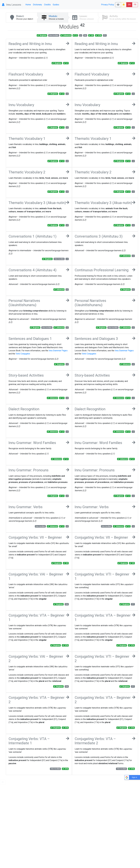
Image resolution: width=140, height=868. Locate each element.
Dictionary (37, 5)
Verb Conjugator (23, 354)
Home (28, 5)
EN (129, 5)
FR (135, 5)
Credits (47, 5)
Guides (56, 5)
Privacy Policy (108, 5)
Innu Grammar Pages (58, 351)
